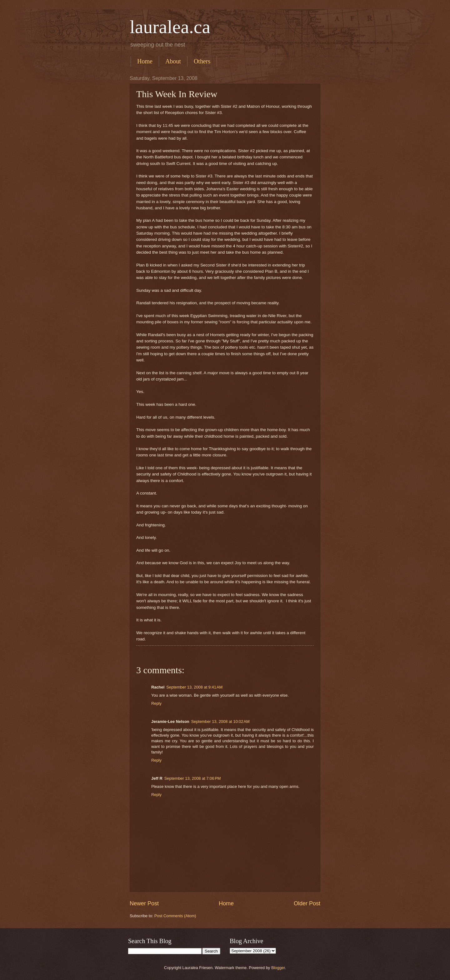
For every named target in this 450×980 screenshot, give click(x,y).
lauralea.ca (170, 27)
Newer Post (144, 903)
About (173, 61)
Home (145, 61)
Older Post (307, 903)
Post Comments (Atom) (175, 916)
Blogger (278, 968)
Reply (156, 703)
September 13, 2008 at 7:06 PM (193, 778)
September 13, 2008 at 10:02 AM (220, 721)
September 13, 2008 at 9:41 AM (194, 687)
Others (202, 61)
